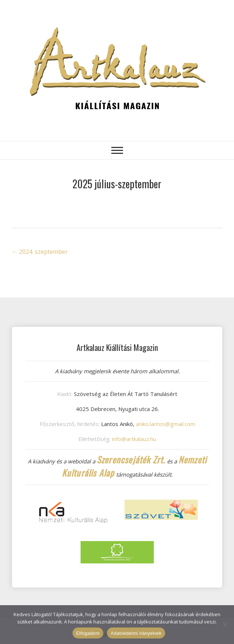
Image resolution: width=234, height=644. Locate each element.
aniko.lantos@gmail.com (166, 424)
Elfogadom (88, 633)
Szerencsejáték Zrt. (131, 459)
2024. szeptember (40, 252)
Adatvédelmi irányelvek (136, 633)
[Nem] (225, 625)
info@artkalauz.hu (134, 439)
